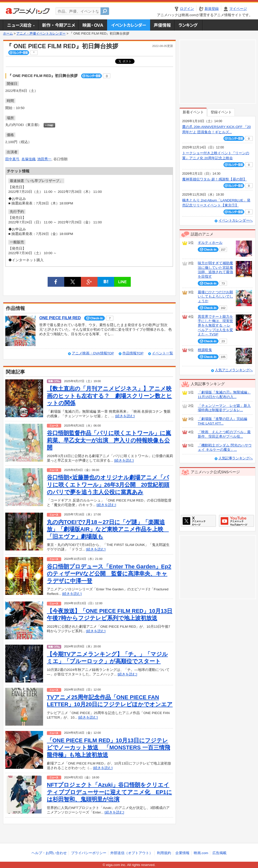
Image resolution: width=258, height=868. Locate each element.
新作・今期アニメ (58, 25)
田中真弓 (12, 159)
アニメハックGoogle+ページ (236, 521)
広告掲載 (219, 853)
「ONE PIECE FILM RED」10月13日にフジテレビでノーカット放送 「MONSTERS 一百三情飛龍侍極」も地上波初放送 (108, 748)
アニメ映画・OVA (93, 25)
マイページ (238, 9)
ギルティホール (210, 243)
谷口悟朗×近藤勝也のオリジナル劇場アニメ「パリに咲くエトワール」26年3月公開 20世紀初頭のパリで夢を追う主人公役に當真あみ (108, 485)
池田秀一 (44, 159)
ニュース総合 (21, 25)
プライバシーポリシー (89, 853)
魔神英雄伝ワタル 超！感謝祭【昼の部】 (214, 179)
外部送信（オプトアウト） (132, 853)
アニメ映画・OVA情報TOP (93, 353)
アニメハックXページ (198, 521)
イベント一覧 (163, 353)
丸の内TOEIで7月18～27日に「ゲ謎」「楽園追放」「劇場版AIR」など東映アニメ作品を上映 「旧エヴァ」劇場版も (108, 529)
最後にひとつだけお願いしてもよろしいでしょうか (215, 297)
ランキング (189, 25)
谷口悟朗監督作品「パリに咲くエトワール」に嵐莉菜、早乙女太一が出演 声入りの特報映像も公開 (109, 440)
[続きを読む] (125, 416)
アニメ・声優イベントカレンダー (129, 25)
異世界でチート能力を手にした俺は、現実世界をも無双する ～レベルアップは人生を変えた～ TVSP (215, 326)
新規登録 (212, 9)
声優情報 (162, 25)
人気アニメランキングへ (234, 370)
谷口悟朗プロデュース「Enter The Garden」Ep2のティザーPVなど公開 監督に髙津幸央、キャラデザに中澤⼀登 (109, 574)
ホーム (8, 34)
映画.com (201, 853)
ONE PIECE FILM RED (60, 318)
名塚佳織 (28, 159)
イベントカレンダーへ (236, 220)
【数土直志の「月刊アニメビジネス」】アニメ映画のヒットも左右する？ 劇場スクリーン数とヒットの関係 (109, 396)
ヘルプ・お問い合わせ (49, 853)
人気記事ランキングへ (236, 458)
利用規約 (164, 853)
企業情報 (182, 853)
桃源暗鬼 (205, 350)
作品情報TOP (133, 353)
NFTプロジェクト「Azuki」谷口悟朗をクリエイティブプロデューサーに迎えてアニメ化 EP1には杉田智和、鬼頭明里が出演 (109, 792)
